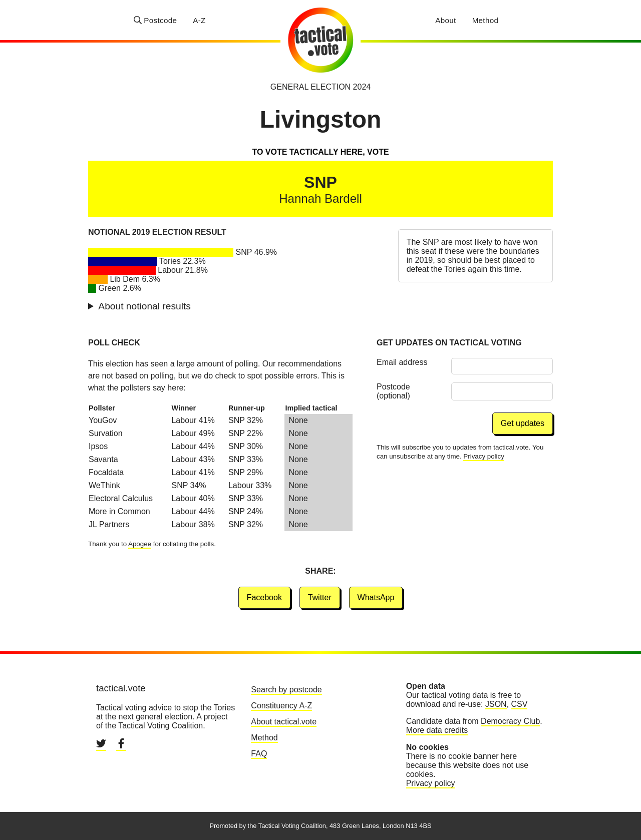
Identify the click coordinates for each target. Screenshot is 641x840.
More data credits (437, 730)
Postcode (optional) (393, 391)
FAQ (259, 754)
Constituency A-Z (281, 706)
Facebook (264, 597)
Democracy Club (510, 721)
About (445, 20)
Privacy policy (484, 456)
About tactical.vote (284, 722)
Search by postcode (286, 690)
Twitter (320, 597)
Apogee (140, 544)
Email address (402, 362)
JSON (496, 704)
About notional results (144, 306)
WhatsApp (376, 597)
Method (486, 20)
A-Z (199, 20)
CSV (520, 704)
